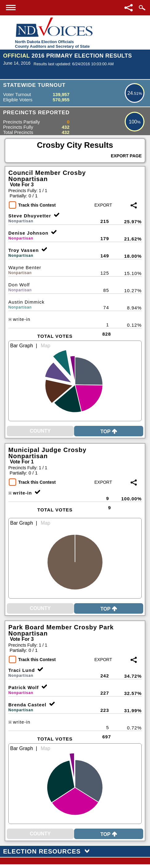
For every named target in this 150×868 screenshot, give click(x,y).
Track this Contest (37, 205)
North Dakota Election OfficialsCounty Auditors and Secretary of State (52, 44)
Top (109, 432)
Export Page (126, 156)
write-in (19, 319)
